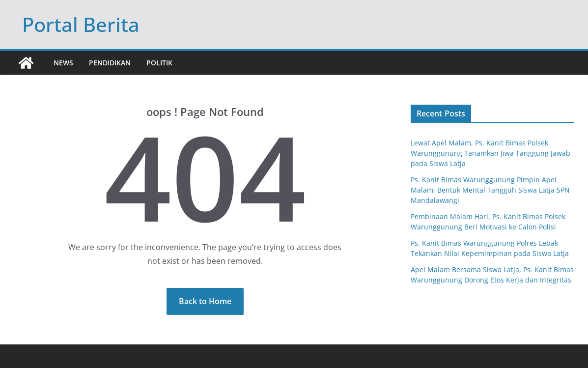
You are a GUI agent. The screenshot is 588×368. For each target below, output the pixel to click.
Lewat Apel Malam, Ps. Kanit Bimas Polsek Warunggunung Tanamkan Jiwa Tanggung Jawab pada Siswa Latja (490, 153)
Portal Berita (81, 24)
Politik (159, 63)
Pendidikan (110, 63)
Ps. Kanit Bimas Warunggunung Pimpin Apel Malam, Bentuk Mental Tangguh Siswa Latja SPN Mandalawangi (490, 190)
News (63, 63)
